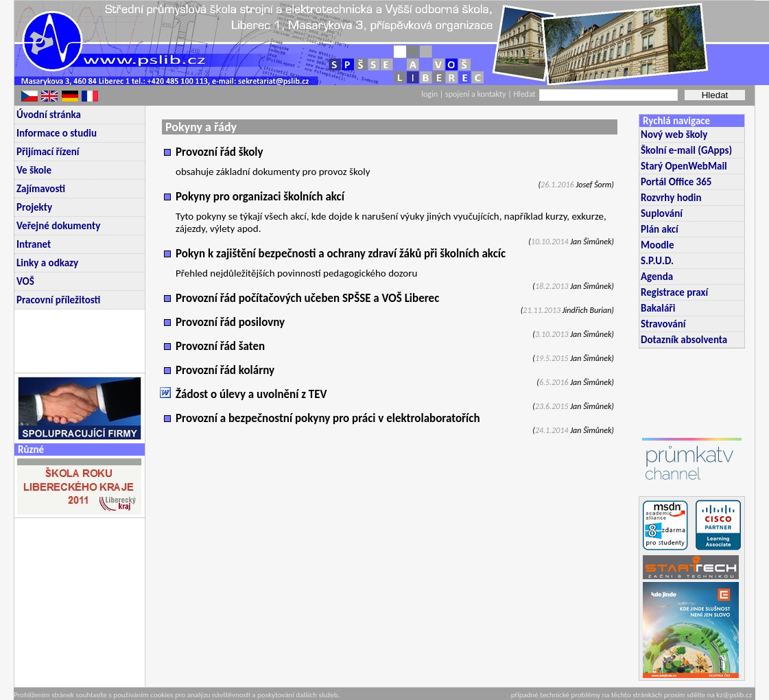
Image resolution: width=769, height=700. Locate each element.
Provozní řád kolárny (225, 370)
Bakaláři (658, 308)
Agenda (657, 277)
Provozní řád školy (220, 152)
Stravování (663, 324)
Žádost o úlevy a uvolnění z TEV (251, 394)
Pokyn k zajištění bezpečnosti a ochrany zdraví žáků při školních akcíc (341, 254)
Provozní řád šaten (220, 346)
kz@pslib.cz (734, 695)
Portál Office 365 (676, 182)
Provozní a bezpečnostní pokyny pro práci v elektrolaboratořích (328, 418)
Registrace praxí (674, 292)
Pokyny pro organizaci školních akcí (260, 197)
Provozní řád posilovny (230, 322)
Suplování (662, 213)
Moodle (658, 245)
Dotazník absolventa (684, 340)
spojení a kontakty (476, 94)
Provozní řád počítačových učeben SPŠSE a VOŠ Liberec (307, 298)
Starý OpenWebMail (684, 166)
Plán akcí (660, 229)
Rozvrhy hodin (671, 198)
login (429, 94)
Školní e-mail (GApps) (686, 150)
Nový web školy (674, 135)
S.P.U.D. (657, 261)
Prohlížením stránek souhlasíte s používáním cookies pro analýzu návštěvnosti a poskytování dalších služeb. (177, 695)
